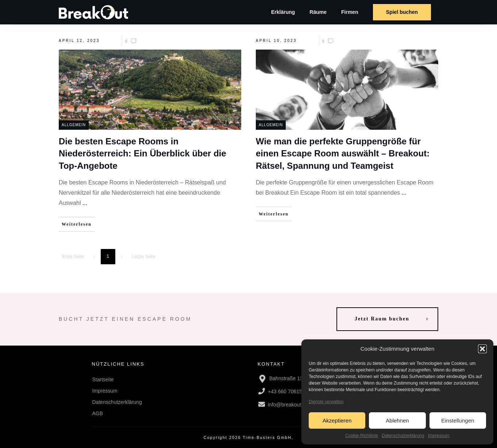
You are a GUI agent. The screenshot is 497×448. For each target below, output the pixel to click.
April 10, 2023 (276, 41)
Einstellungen (458, 420)
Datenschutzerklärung (403, 436)
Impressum (439, 436)
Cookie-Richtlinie (362, 436)
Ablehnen (397, 420)
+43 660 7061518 (288, 391)
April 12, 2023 (79, 41)
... (85, 203)
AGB (98, 413)
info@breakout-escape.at (296, 405)
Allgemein (74, 125)
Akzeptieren (337, 420)
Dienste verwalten (326, 402)
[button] (482, 349)
